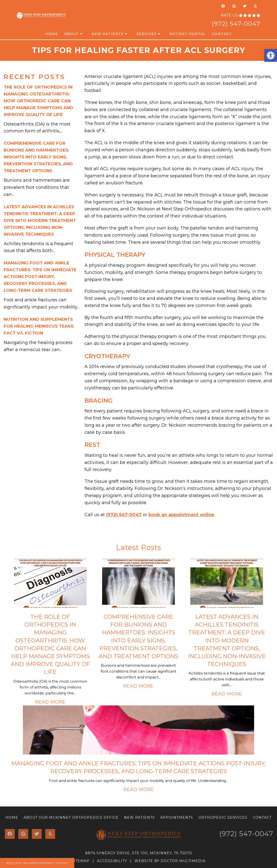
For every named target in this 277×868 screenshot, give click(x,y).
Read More (50, 702)
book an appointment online (181, 515)
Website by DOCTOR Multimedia (170, 861)
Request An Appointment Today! (37, 863)
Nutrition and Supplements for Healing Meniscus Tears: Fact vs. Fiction (39, 326)
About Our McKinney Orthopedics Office (71, 817)
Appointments (177, 817)
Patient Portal (188, 34)
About (71, 34)
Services (146, 34)
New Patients (108, 34)
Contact (222, 34)
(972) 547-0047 (236, 24)
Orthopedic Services (223, 817)
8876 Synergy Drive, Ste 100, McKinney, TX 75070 (139, 853)
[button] (271, 55)
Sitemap (81, 861)
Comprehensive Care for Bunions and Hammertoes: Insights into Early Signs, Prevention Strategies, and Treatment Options (38, 157)
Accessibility (112, 861)
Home (52, 34)
